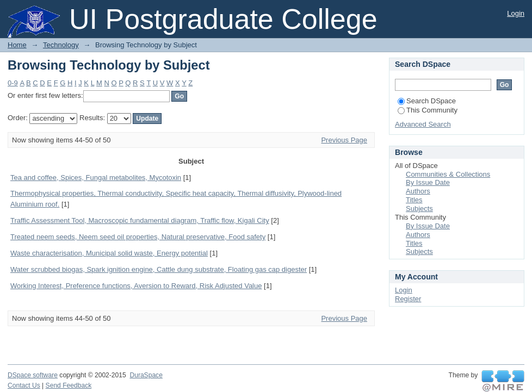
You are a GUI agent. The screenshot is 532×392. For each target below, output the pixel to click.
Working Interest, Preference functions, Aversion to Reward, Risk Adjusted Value (136, 286)
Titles (414, 200)
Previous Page (344, 140)
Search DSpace (427, 101)
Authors (418, 191)
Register (408, 299)
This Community (428, 110)
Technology (61, 45)
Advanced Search (423, 124)
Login (516, 13)
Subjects (419, 209)
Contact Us (24, 385)
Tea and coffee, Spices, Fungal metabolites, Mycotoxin (96, 178)
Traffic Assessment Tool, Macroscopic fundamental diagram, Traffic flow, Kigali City (140, 220)
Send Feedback (69, 385)
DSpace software (33, 375)
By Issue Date (428, 182)
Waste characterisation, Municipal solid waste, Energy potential (109, 253)
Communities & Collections (448, 174)
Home (17, 45)
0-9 (13, 83)
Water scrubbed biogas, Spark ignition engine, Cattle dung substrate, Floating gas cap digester (159, 269)
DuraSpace (146, 375)
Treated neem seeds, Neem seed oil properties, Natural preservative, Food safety (138, 237)
